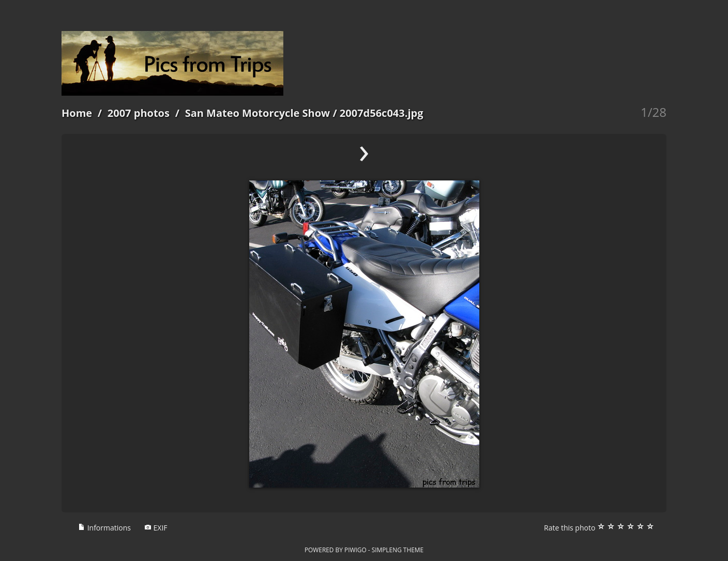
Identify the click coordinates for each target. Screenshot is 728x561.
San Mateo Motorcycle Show (258, 113)
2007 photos (139, 113)
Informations (104, 528)
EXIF (156, 528)
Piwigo (355, 550)
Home (77, 113)
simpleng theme (398, 550)
